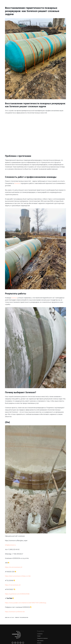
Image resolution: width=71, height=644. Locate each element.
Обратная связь (41, 615)
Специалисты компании (42, 595)
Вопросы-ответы (41, 622)
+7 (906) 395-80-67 (41, 631)
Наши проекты (40, 598)
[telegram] (20, 600)
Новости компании (41, 618)
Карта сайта (40, 627)
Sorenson (35, 176)
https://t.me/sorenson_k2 (18, 541)
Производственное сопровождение (19, 627)
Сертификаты (40, 607)
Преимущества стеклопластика (44, 620)
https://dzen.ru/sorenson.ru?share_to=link (23, 532)
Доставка (39, 604)
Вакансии (39, 629)
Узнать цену (40, 625)
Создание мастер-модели (17, 618)
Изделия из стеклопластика (18, 625)
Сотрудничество (41, 602)
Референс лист (40, 609)
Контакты (39, 600)
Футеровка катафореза (17, 631)
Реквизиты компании (16, 634)
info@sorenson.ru (15, 501)
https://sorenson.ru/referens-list (20, 567)
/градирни (24, 631)
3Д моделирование (16, 615)
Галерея (39, 593)
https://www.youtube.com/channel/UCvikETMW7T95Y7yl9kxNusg (30, 559)
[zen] (18, 600)
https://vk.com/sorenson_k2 (19, 523)
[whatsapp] (23, 600)
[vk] (15, 600)
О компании (40, 591)
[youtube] (13, 600)
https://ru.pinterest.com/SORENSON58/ (22, 550)
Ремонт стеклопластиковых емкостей (20, 629)
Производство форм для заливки (19, 622)
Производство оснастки (17, 620)
